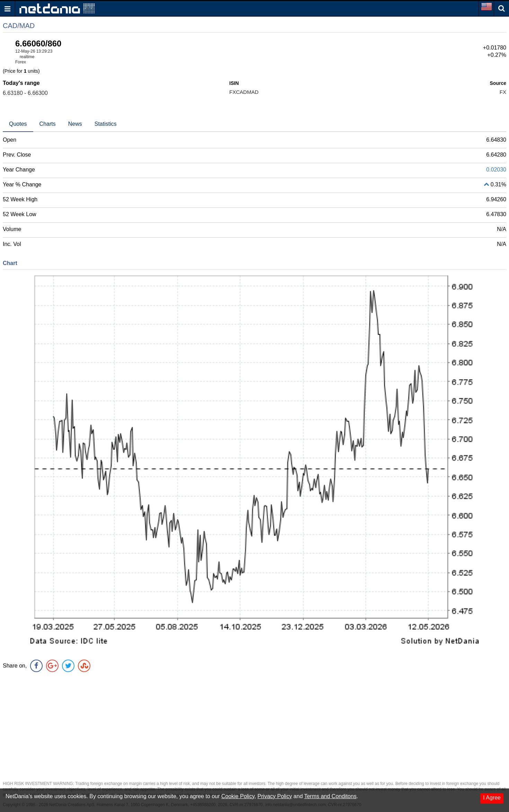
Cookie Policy (238, 796)
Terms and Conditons (330, 796)
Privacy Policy (275, 796)
